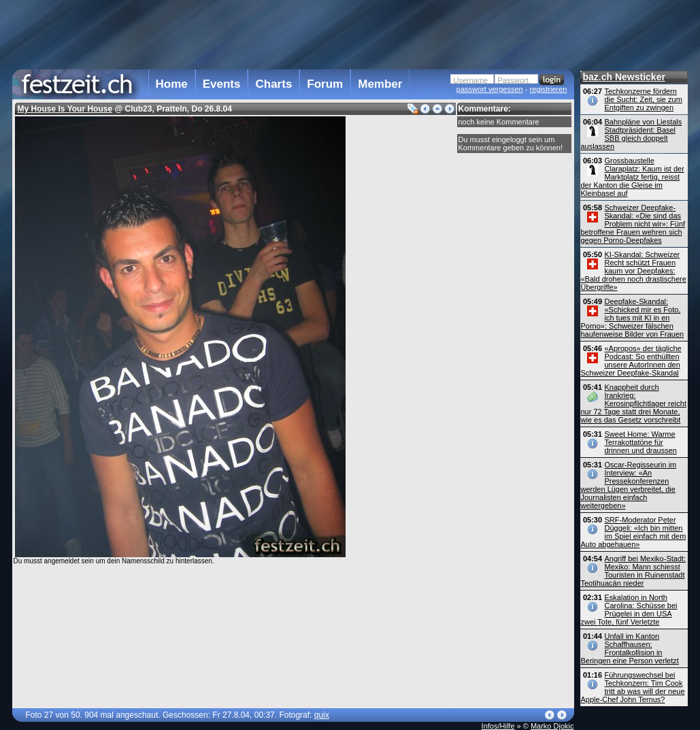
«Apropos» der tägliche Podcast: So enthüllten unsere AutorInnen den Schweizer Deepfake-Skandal (631, 361)
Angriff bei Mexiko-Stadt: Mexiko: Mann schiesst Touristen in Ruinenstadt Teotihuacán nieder (634, 571)
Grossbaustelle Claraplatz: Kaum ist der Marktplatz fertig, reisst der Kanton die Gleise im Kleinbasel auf (633, 177)
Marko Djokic (552, 726)
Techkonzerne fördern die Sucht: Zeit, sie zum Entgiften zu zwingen (644, 99)
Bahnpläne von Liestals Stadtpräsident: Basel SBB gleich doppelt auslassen (632, 134)
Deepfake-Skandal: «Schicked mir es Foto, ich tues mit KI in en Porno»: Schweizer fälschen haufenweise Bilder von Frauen (633, 318)
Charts (273, 84)
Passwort (513, 80)
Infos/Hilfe (498, 726)
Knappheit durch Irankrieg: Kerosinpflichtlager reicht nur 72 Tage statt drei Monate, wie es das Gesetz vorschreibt (634, 403)
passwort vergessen (490, 89)
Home (172, 84)
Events (222, 84)
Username (471, 80)
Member (380, 84)
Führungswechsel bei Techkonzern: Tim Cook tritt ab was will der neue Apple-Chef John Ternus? (633, 687)
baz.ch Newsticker (624, 77)
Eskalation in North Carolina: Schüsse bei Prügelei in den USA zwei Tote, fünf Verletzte (629, 610)
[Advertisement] (293, 33)
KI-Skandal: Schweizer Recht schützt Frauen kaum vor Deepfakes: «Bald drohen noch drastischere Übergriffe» (634, 271)
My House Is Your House (65, 109)
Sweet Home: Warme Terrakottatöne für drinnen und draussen (641, 442)
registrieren (548, 89)
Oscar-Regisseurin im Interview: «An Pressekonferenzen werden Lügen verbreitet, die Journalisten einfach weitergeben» (629, 485)
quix (322, 715)
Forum (325, 84)
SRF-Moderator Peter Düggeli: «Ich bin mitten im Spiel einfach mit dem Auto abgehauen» (634, 532)
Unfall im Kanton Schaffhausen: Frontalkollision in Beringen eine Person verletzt (630, 648)
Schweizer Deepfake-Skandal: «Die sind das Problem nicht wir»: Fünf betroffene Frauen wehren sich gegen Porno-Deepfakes (633, 224)
